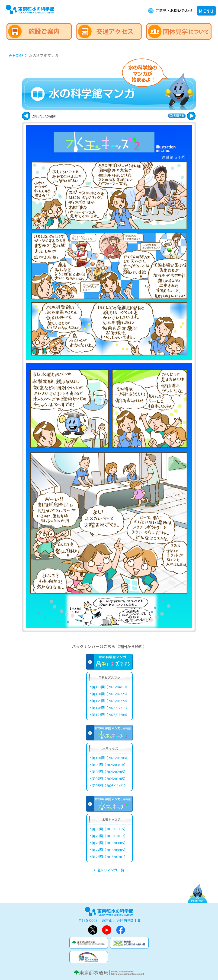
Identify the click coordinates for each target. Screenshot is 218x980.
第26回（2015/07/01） (110, 857)
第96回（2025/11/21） (110, 786)
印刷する (177, 116)
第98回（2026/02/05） (110, 772)
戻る (191, 116)
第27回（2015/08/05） (110, 850)
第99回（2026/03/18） (110, 765)
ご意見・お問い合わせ (174, 10)
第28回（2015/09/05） (110, 843)
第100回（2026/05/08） (111, 758)
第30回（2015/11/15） (110, 829)
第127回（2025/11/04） (111, 715)
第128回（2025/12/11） (111, 708)
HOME (18, 55)
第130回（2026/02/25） (111, 694)
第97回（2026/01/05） (110, 779)
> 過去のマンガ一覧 (109, 870)
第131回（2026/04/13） (111, 687)
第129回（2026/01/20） (111, 701)
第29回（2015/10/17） (110, 836)
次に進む (26, 116)
